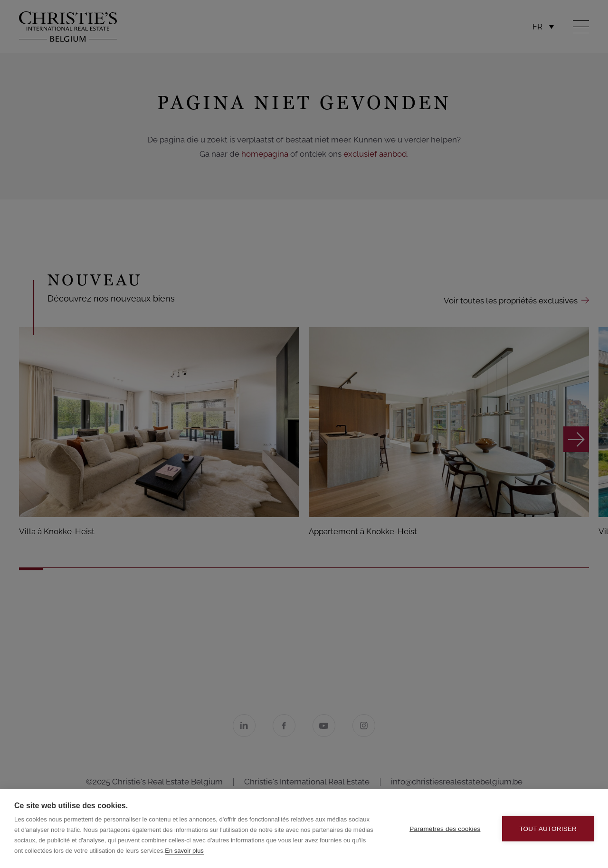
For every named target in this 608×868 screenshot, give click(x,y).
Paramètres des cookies (445, 829)
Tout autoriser (548, 829)
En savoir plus (184, 851)
